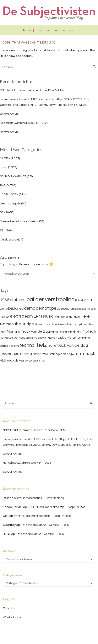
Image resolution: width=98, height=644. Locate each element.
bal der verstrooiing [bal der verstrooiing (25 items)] (51, 299)
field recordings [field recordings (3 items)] (63, 317)
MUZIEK (5, 158)
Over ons (43, 30)
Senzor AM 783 (10, 114)
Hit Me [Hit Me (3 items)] (38, 325)
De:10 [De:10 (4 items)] (4, 309)
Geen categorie (10, 204)
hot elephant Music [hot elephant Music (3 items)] (54, 325)
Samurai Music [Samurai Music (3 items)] (17, 338)
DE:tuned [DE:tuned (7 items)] (16, 309)
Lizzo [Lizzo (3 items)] (74, 325)
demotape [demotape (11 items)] (46, 308)
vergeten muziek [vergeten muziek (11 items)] (79, 354)
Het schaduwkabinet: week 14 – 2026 (24, 123)
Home (27, 30)
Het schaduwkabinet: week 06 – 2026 (45, 525)
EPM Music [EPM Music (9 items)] (43, 316)
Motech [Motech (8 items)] (89, 331)
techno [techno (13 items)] (27, 345)
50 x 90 (4, 212)
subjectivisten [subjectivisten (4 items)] (67, 338)
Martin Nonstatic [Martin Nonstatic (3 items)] (60, 332)
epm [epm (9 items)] (29, 316)
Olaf (6, 516)
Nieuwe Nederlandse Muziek (18, 222)
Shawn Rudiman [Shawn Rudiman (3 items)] (47, 338)
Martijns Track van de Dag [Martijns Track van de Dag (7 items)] (28, 331)
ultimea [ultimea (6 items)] (36, 354)
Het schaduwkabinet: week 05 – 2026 (40, 534)
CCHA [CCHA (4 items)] (88, 300)
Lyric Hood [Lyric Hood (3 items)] (84, 325)
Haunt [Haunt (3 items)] (76, 317)
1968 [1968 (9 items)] (5, 300)
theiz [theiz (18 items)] (41, 345)
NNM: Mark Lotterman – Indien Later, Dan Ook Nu (32, 90)
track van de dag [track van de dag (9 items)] (72, 345)
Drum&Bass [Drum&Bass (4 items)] (75, 309)
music (4, 167)
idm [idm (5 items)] (68, 324)
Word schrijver (65, 30)
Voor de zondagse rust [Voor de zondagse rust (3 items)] (32, 361)
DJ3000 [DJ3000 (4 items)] (62, 309)
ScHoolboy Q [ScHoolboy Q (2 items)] (32, 338)
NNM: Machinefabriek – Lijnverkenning (39, 498)
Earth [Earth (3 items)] (87, 309)
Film (3, 231)
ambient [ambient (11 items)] (18, 300)
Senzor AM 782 (10, 132)
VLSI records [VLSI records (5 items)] (9, 361)
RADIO (4, 185)
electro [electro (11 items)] (17, 316)
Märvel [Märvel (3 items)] (4, 338)
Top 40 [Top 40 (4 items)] (52, 346)
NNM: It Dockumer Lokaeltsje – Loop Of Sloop (56, 507)
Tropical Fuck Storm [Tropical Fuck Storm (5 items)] (15, 354)
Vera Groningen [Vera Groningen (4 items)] (52, 354)
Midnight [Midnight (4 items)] (76, 332)
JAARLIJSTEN (9, 195)
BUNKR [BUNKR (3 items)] (79, 300)
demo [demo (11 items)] (30, 308)
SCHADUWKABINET (13, 176)
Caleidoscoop (9, 240)
